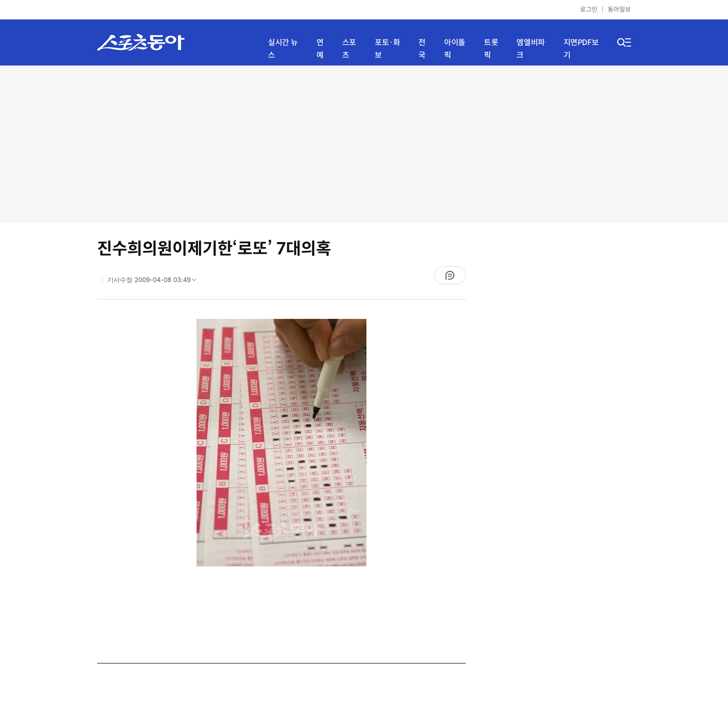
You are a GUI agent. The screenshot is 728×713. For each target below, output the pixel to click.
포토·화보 (387, 49)
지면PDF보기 (581, 49)
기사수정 (155, 282)
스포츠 (349, 49)
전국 (422, 49)
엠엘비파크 (530, 49)
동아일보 (619, 9)
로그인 (589, 9)
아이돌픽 (455, 49)
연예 (320, 49)
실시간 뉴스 (283, 49)
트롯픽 (491, 49)
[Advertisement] (364, 143)
